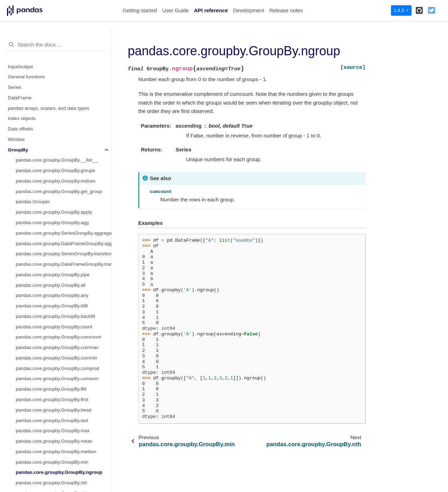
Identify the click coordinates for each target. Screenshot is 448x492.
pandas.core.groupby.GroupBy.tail (51, 214)
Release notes (286, 10)
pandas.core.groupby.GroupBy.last (52, 37)
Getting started (140, 10)
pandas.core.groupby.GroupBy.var (51, 204)
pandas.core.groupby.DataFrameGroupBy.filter (64, 391)
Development (248, 10)
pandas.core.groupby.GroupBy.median (56, 68)
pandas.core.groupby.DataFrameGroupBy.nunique (64, 443)
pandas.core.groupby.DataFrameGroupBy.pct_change (64, 464)
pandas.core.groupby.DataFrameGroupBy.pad (64, 453)
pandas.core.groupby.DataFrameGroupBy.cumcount (64, 297)
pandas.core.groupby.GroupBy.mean (54, 58)
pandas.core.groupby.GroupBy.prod (53, 131)
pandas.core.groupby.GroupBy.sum (53, 193)
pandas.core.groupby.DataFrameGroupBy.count (64, 276)
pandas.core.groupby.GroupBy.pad (52, 120)
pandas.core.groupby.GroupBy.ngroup (59, 89)
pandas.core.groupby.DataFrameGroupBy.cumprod (64, 329)
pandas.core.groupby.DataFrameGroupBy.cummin (64, 318)
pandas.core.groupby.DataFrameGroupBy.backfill (64, 245)
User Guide (175, 10)
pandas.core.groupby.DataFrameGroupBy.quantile (64, 484)
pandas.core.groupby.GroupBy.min (52, 79)
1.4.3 (400, 10)
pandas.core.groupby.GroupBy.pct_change (60, 152)
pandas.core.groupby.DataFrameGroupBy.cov (64, 287)
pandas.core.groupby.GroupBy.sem (53, 172)
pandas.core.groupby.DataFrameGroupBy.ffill (63, 370)
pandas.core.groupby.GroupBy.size (52, 162)
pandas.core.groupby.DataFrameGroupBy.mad (64, 433)
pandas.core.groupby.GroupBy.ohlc (52, 110)
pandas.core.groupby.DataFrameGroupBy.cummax (64, 308)
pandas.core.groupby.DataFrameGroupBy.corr (64, 266)
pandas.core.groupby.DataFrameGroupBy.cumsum (64, 339)
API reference (211, 10)
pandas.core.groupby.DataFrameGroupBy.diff (63, 360)
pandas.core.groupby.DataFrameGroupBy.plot (64, 474)
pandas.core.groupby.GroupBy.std (51, 183)
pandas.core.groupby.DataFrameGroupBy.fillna (64, 381)
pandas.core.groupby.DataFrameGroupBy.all (62, 224)
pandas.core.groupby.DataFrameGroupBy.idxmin (64, 422)
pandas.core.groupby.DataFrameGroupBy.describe (64, 350)
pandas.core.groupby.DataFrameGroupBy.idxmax (64, 412)
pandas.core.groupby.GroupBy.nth (51, 99)
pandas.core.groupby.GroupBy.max (53, 47)
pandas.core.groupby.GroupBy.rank (53, 141)
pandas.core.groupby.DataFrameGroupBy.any (64, 235)
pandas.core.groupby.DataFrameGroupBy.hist (64, 401)
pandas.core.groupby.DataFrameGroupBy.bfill (64, 256)
